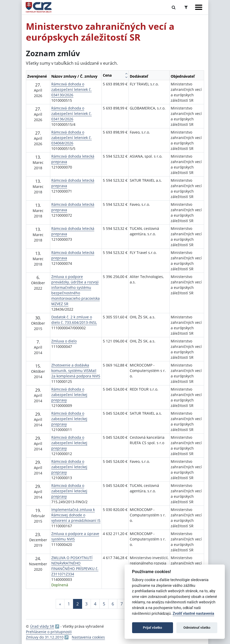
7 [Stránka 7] (122, 604)
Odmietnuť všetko (197, 628)
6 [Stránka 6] (113, 604)
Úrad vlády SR (42, 626)
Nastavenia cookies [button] (88, 637)
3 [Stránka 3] (86, 604)
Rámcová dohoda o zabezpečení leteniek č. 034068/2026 (71, 138)
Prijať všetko (153, 628)
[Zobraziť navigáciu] (199, 7)
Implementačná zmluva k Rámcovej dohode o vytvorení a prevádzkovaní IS (76, 515)
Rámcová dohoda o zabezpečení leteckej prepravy (69, 395)
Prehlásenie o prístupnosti (49, 632)
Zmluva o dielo (64, 341)
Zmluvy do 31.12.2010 (45, 637)
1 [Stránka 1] (69, 604)
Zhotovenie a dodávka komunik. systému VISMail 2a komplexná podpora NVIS (76, 371)
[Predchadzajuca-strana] (60, 604)
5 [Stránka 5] (104, 604)
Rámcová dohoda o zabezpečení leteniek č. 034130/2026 (71, 89)
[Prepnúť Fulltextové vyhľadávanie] (174, 7)
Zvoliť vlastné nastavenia (193, 614)
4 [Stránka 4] (95, 604)
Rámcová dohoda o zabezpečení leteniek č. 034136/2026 (71, 114)
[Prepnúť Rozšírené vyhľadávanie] (186, 7)
